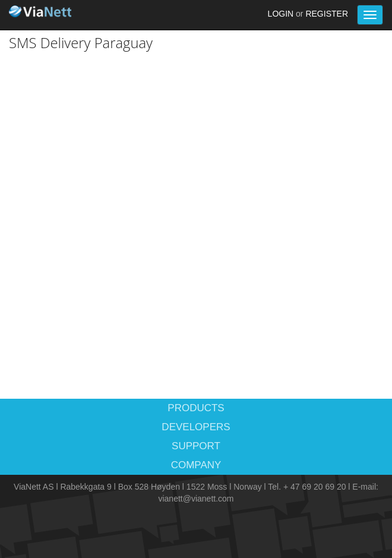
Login (281, 14)
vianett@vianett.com (196, 499)
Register (327, 14)
